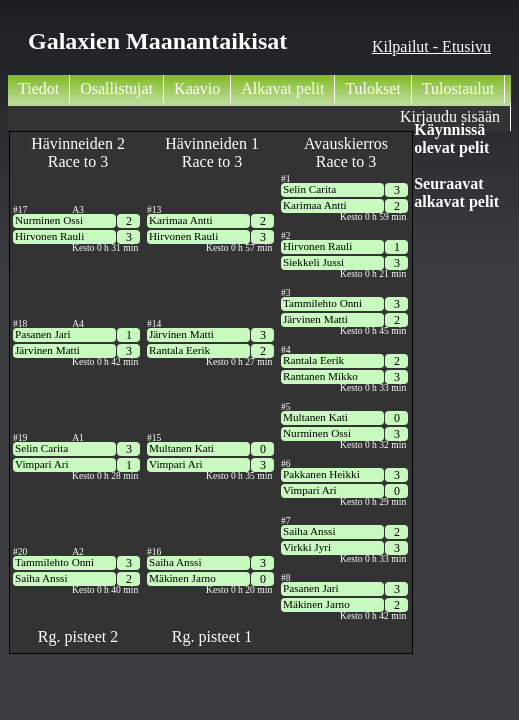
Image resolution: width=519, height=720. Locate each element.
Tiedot (38, 88)
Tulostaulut (458, 88)
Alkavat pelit (282, 88)
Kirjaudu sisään (450, 116)
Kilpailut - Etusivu (431, 46)
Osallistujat (116, 88)
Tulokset (372, 88)
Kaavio (197, 88)
